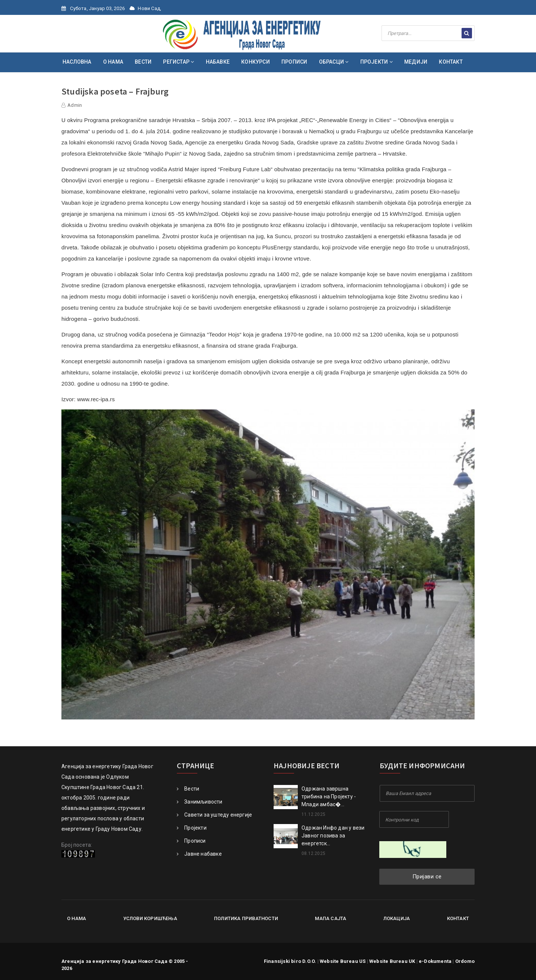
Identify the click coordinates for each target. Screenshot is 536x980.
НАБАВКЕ (218, 62)
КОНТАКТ (451, 62)
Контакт (458, 918)
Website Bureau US (343, 961)
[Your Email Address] (427, 793)
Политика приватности (246, 918)
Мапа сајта (331, 918)
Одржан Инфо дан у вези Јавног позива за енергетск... (333, 836)
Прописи (191, 841)
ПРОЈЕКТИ (377, 62)
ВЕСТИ (143, 62)
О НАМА (113, 62)
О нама (76, 918)
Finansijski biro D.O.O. (290, 961)
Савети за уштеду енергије (214, 815)
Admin (75, 105)
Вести (188, 789)
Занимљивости (200, 802)
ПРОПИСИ (294, 62)
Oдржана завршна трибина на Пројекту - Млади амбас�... (329, 797)
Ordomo (465, 961)
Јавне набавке (199, 854)
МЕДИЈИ (416, 62)
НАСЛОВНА (77, 62)
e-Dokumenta (435, 961)
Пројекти (192, 828)
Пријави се (427, 877)
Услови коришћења (150, 918)
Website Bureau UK (392, 961)
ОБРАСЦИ (334, 62)
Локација (397, 918)
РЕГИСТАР (178, 62)
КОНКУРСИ (256, 62)
